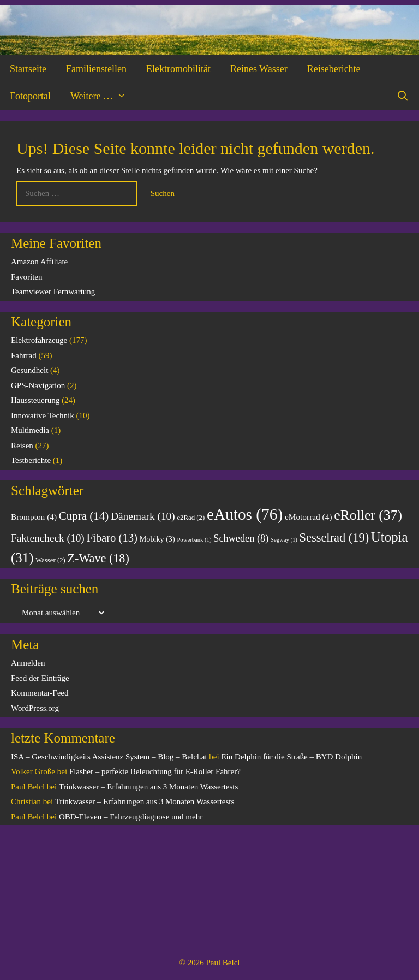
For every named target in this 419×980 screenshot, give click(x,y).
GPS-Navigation (38, 385)
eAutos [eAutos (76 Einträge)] (245, 514)
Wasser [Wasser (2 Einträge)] (50, 560)
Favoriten (27, 277)
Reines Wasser (259, 69)
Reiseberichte (334, 69)
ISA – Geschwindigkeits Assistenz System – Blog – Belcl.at (109, 757)
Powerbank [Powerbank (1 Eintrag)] (194, 540)
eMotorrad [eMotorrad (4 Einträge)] (309, 517)
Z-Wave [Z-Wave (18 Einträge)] (98, 558)
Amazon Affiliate (39, 262)
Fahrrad (24, 355)
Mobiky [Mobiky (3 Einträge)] (157, 539)
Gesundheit (29, 370)
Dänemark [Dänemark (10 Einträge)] (143, 516)
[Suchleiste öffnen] (403, 96)
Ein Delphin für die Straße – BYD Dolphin (291, 757)
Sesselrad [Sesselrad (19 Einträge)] (334, 537)
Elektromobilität (178, 69)
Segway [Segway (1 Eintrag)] (284, 540)
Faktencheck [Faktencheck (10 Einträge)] (48, 538)
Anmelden (28, 663)
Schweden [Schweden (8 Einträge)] (241, 538)
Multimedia (30, 430)
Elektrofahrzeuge (39, 340)
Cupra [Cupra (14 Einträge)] (84, 516)
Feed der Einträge (40, 678)
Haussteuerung (35, 400)
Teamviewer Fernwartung (53, 292)
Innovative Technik (43, 415)
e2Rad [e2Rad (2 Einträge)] (191, 518)
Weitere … (103, 96)
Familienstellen (96, 69)
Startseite (28, 69)
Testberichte (31, 460)
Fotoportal (30, 96)
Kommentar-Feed (40, 693)
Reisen (22, 446)
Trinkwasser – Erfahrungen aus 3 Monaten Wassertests (149, 787)
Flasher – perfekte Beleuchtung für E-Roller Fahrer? (155, 771)
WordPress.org (35, 708)
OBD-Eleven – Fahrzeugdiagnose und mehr (131, 817)
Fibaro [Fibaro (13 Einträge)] (112, 538)
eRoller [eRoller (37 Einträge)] (368, 515)
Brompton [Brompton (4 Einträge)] (34, 517)
